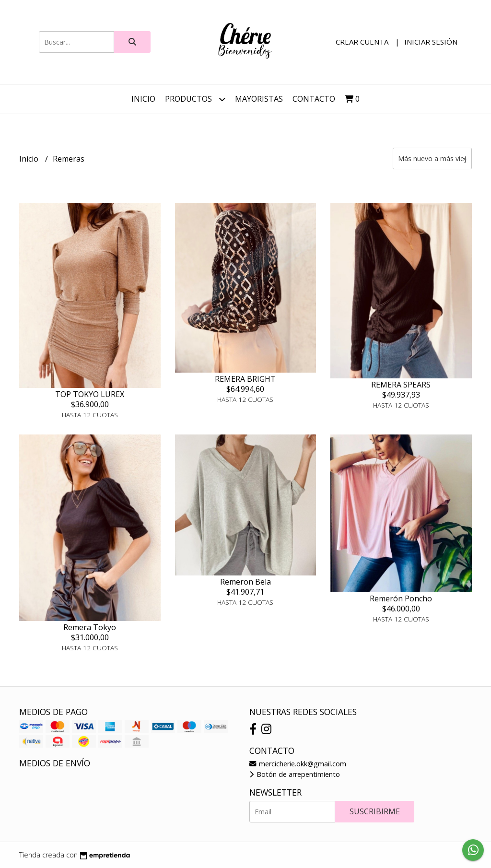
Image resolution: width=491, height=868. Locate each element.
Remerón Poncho (401, 598)
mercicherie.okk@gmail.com (298, 764)
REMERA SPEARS (401, 385)
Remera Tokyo (90, 627)
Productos (195, 99)
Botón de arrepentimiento (295, 774)
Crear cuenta (362, 42)
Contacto (314, 99)
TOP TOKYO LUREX (90, 394)
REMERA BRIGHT (245, 379)
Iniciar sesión (431, 42)
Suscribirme (375, 811)
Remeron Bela (245, 582)
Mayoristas (259, 99)
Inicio (143, 99)
